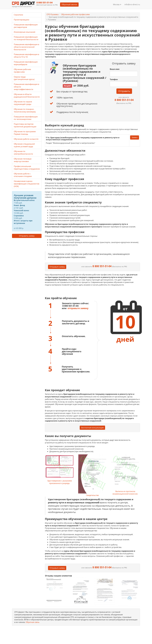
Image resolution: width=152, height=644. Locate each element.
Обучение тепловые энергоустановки (23, 160)
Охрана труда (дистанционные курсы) (24, 78)
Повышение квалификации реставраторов (26, 26)
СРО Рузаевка (53, 14)
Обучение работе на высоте (26, 139)
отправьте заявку (78, 308)
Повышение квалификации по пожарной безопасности (26, 38)
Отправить (124, 91)
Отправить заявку (27, 236)
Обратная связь (32, 622)
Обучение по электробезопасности (23, 153)
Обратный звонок (69, 4)
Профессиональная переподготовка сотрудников (27, 168)
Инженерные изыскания (25, 32)
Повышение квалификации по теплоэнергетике (26, 118)
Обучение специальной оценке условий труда (24, 145)
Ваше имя (115, 69)
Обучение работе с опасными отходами (23, 175)
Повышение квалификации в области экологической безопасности (26, 47)
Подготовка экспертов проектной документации (25, 125)
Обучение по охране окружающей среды (23, 103)
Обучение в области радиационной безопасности (27, 96)
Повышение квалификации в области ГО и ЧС (26, 56)
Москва (117, 4)
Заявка (135, 137)
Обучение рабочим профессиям (75, 14)
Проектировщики (21, 20)
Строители (18, 15)
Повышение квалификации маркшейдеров (26, 63)
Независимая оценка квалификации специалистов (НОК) (26, 184)
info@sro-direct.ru (132, 4)
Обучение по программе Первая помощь (25, 133)
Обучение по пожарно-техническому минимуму (25, 110)
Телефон (114, 79)
